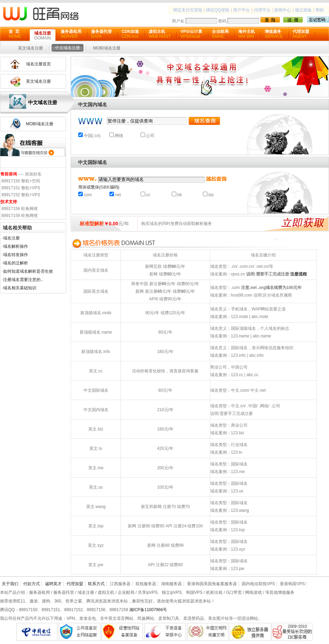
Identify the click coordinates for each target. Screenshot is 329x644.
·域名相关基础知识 (19, 288)
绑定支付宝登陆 (188, 10)
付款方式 (32, 584)
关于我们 (10, 584)
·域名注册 (11, 238)
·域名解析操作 (15, 246)
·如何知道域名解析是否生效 (28, 271)
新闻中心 (283, 10)
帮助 (320, 10)
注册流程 (299, 274)
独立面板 (303, 10)
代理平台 (262, 10)
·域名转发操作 (15, 255)
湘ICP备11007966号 (148, 610)
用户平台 (241, 10)
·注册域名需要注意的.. (23, 280)
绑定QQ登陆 (218, 10)
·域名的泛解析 (15, 263)
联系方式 (96, 584)
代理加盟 (75, 584)
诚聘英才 (53, 584)
